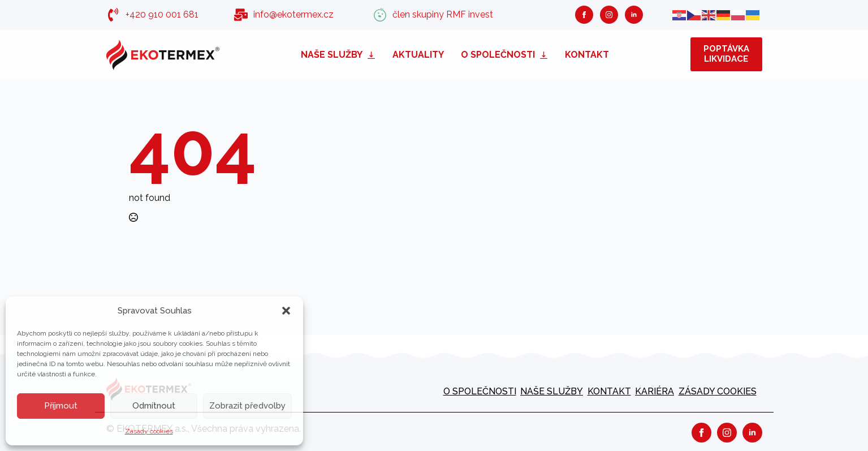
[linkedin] (634, 15)
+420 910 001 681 (162, 14)
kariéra (655, 391)
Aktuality (418, 55)
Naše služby (332, 55)
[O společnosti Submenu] (546, 55)
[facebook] (584, 15)
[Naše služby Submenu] (373, 55)
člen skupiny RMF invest (443, 14)
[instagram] (609, 15)
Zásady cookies (149, 431)
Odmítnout (154, 406)
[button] (286, 311)
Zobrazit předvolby (247, 406)
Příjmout (61, 406)
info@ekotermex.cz (293, 14)
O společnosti (498, 55)
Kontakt (587, 55)
